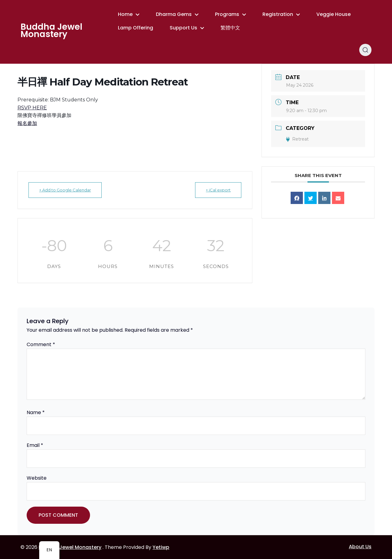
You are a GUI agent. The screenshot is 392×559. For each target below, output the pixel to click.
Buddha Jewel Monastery (51, 31)
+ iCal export (218, 190)
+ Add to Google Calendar (65, 190)
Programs (227, 14)
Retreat (297, 139)
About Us (360, 547)
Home (125, 14)
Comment (41, 344)
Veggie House (334, 14)
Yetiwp (161, 547)
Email (35, 445)
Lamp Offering (136, 28)
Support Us (183, 28)
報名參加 (27, 123)
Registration (278, 14)
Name (36, 412)
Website (37, 478)
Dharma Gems (174, 14)
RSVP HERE (32, 108)
